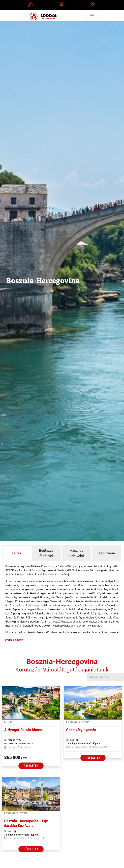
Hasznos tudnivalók (77, 553)
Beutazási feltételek (47, 553)
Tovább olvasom (13, 640)
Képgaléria (107, 553)
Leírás (17, 553)
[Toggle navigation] (92, 16)
